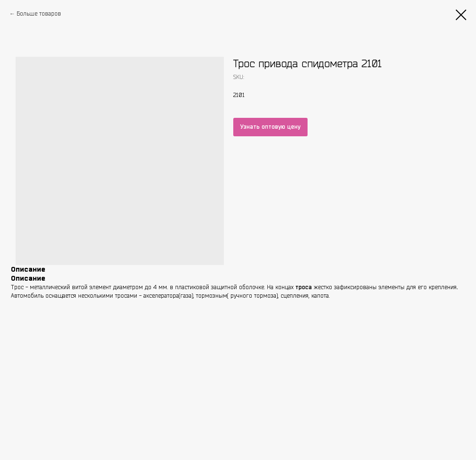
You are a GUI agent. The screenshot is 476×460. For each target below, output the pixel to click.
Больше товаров (39, 13)
